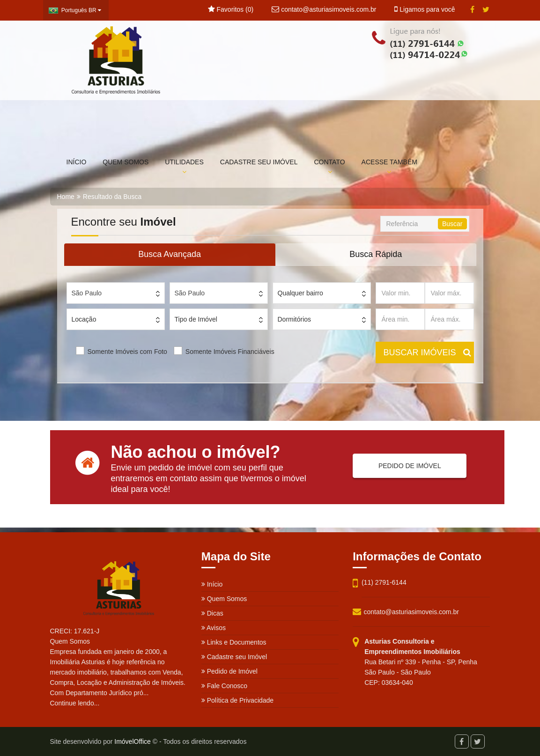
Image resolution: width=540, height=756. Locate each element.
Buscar (452, 224)
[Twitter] (486, 10)
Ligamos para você (425, 9)
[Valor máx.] (449, 293)
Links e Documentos (234, 642)
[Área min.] (400, 319)
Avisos (214, 628)
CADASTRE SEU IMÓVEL (259, 162)
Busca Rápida (376, 254)
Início (212, 584)
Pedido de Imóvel (229, 671)
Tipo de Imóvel (196, 319)
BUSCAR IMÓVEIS (427, 352)
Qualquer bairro (300, 293)
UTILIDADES (184, 167)
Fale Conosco (224, 686)
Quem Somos (224, 599)
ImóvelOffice (133, 741)
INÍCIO (77, 162)
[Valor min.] (400, 293)
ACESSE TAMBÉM (389, 167)
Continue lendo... (75, 703)
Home (66, 197)
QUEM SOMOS (126, 162)
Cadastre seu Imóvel (234, 657)
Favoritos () (231, 9)
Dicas (212, 613)
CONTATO (329, 167)
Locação (84, 319)
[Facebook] (472, 10)
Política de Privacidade (237, 700)
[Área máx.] (449, 319)
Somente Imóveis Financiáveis (230, 352)
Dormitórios (295, 319)
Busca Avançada (170, 254)
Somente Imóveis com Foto (127, 352)
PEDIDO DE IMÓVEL (406, 466)
